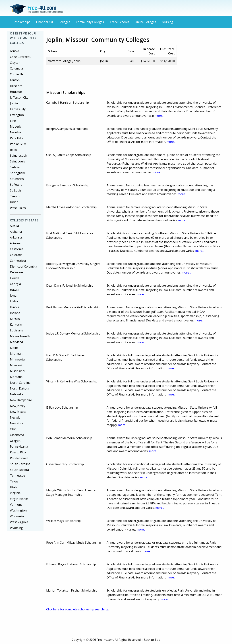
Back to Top (152, 640)
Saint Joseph (18, 156)
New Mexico (18, 412)
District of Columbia (23, 266)
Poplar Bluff (18, 144)
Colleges (64, 22)
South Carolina (20, 464)
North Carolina (20, 383)
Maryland (16, 342)
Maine (14, 348)
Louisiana (17, 330)
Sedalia (15, 167)
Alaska (14, 226)
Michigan (16, 354)
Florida (15, 278)
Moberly (16, 127)
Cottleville (17, 74)
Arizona (15, 243)
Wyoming (16, 528)
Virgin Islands (19, 499)
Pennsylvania (19, 447)
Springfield (17, 173)
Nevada (15, 417)
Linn (13, 121)
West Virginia (19, 522)
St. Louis (16, 190)
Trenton (16, 196)
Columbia (16, 68)
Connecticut (18, 261)
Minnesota (17, 359)
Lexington (17, 115)
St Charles (17, 179)
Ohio (13, 429)
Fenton (15, 80)
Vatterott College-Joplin (64, 61)
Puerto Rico (18, 452)
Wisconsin (17, 516)
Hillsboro (16, 86)
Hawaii (14, 290)
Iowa (13, 295)
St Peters (16, 185)
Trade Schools (119, 22)
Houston (16, 92)
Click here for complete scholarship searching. (77, 609)
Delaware (16, 272)
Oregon (15, 441)
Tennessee (17, 476)
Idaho (14, 301)
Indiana (15, 313)
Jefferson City (19, 97)
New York (17, 423)
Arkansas (16, 237)
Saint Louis (17, 161)
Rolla (13, 150)
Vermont (16, 505)
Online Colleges (145, 22)
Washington (18, 510)
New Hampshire (21, 400)
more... (159, 116)
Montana (16, 377)
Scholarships (22, 22)
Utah (13, 487)
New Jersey (18, 406)
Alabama (16, 232)
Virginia (15, 493)
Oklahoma (17, 435)
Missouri (16, 365)
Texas (14, 481)
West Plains (18, 208)
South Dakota (19, 470)
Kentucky (16, 325)
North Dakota (19, 388)
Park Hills (16, 138)
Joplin (14, 103)
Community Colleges (90, 22)
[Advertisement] (112, 76)
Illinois (14, 307)
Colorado (16, 255)
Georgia (15, 284)
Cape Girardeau (21, 57)
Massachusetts (20, 336)
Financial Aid (44, 22)
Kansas (15, 319)
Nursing (167, 22)
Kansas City (18, 109)
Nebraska (17, 394)
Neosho (15, 132)
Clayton (15, 63)
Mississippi (17, 371)
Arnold (14, 51)
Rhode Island (19, 458)
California (17, 249)
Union (14, 202)
